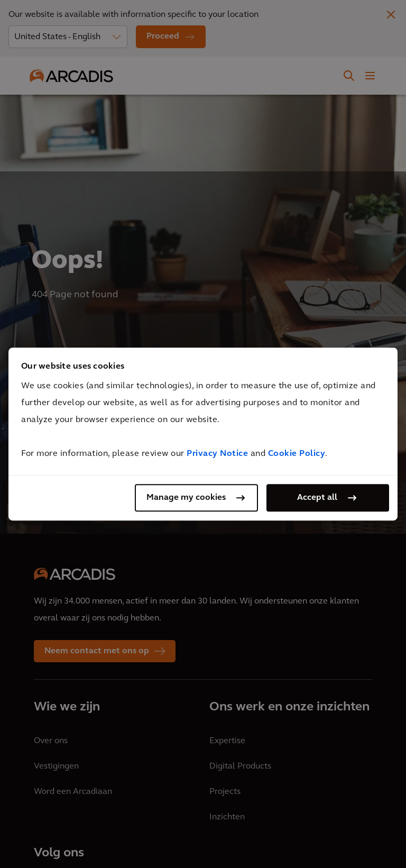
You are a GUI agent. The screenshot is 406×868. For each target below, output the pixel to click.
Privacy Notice (217, 454)
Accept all (317, 498)
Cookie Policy (297, 454)
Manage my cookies (186, 498)
